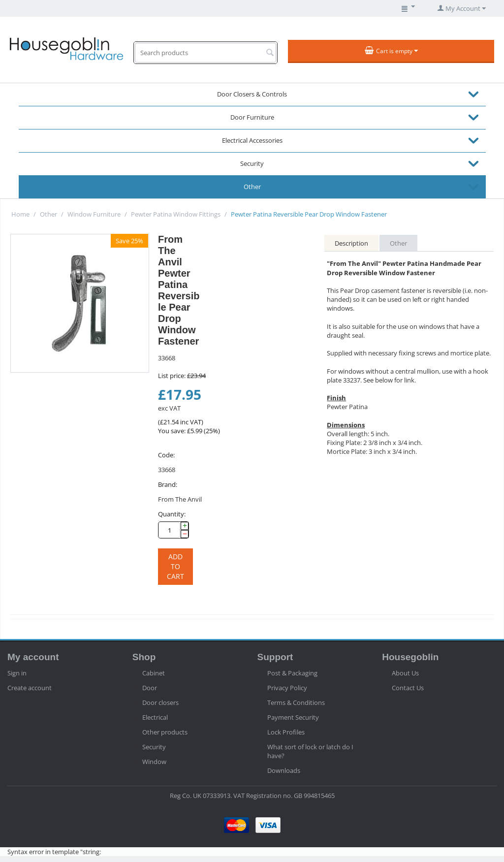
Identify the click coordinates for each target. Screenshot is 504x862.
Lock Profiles (286, 732)
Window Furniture (94, 214)
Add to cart (175, 566)
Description (351, 243)
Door (150, 688)
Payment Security (293, 717)
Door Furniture (252, 117)
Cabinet (154, 673)
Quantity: (172, 514)
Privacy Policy (287, 688)
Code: (166, 455)
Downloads (284, 770)
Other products (165, 732)
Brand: (168, 484)
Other (252, 187)
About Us (405, 673)
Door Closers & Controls (252, 94)
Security (252, 163)
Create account (30, 688)
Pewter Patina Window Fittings (176, 214)
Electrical (155, 717)
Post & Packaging (292, 673)
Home (20, 214)
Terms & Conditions (296, 702)
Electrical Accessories (252, 140)
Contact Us (408, 688)
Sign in (17, 673)
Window (154, 762)
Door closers (160, 702)
